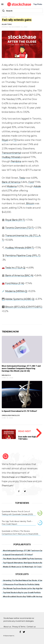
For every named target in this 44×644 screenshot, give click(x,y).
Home (5, 17)
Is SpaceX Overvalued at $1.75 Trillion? (19, 411)
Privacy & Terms (19, 627)
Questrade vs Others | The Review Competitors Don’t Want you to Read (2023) (20, 533)
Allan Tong (7, 24)
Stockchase (8, 477)
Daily (12, 17)
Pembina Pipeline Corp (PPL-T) (23, 256)
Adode (37, 186)
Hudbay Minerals (11, 157)
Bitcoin (30, 203)
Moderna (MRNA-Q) (16, 291)
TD (15, 140)
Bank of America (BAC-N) (19, 275)
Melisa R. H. (6, 375)
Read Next (25, 431)
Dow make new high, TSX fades (27, 438)
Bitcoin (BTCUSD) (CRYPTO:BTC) (24, 307)
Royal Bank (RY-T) (15, 220)
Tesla (22, 178)
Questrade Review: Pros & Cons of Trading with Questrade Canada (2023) (17, 513)
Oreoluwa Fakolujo (11, 415)
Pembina (16, 161)
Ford (31, 182)
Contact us (31, 627)
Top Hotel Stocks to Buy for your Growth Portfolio (22, 593)
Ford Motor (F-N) (14, 283)
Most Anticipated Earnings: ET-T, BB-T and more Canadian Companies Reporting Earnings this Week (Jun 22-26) (21, 368)
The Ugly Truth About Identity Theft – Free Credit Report (17, 523)
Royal (5, 140)
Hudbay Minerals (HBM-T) (19, 248)
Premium (7, 486)
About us (7, 627)
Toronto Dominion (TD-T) (19, 228)
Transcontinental (11, 153)
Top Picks (38, 4)
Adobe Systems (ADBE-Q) (20, 299)
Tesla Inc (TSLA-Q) (15, 268)
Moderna (12, 186)
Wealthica (26, 477)
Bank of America (11, 182)
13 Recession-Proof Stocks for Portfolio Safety (21, 584)
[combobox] (22, 11)
